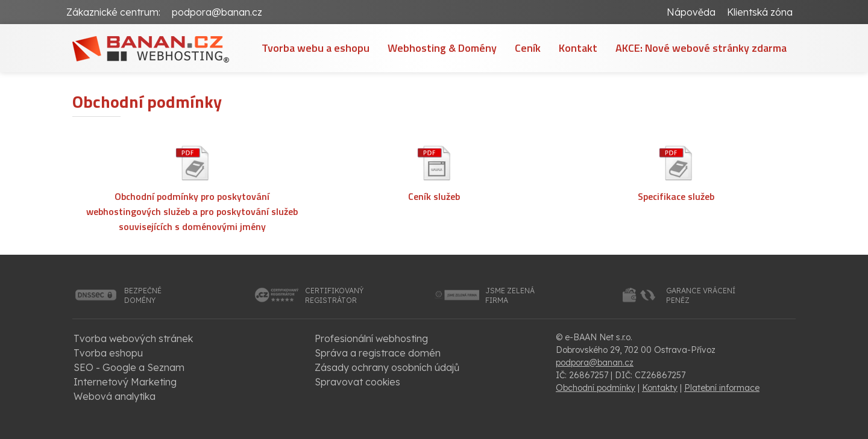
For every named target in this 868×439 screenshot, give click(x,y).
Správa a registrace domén (378, 353)
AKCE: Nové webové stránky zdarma (701, 48)
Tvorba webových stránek (133, 338)
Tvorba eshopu (108, 353)
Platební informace (722, 388)
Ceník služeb (434, 196)
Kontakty (660, 388)
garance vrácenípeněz (701, 295)
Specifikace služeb (676, 196)
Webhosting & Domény (442, 48)
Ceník (528, 48)
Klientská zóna (760, 12)
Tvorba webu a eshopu (316, 48)
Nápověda (691, 12)
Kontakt (578, 48)
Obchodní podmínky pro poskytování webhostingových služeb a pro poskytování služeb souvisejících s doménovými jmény (192, 211)
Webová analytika (115, 396)
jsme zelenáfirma (510, 295)
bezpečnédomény (143, 295)
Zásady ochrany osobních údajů (387, 367)
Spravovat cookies (357, 382)
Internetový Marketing (125, 382)
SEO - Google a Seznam (129, 367)
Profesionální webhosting (371, 338)
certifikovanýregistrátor (334, 295)
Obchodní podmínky (596, 388)
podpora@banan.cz (217, 12)
